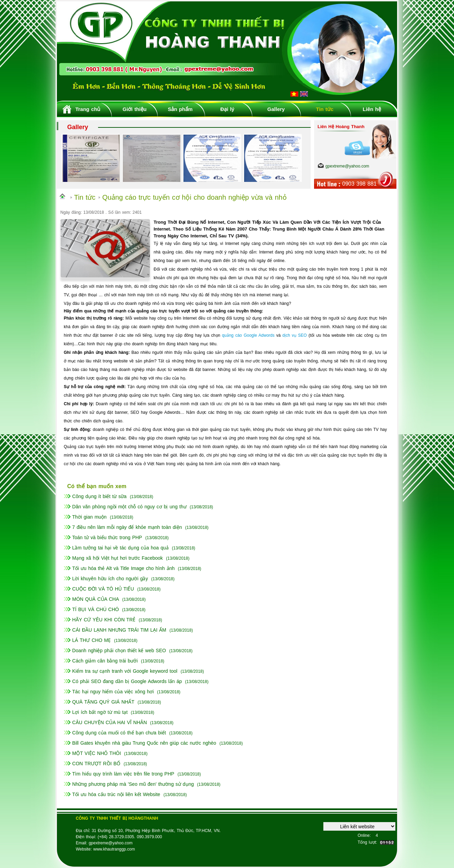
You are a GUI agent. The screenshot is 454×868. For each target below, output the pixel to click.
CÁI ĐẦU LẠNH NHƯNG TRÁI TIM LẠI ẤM (119, 630)
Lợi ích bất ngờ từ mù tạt (100, 712)
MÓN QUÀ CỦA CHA (96, 599)
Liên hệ (372, 109)
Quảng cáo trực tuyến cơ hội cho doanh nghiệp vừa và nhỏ (194, 197)
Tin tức (325, 109)
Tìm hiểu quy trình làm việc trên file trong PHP (123, 774)
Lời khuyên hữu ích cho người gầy (110, 579)
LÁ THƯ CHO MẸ (92, 640)
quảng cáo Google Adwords (248, 335)
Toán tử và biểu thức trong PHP (107, 537)
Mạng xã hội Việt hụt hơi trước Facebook (118, 558)
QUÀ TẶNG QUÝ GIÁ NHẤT (103, 702)
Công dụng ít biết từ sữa (100, 496)
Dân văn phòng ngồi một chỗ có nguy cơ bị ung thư (129, 507)
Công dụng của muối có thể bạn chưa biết (119, 733)
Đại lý (228, 109)
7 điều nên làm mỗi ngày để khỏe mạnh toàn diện (127, 527)
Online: (364, 835)
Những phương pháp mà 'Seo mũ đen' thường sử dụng (133, 784)
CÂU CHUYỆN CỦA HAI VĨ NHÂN (110, 722)
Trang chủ (88, 109)
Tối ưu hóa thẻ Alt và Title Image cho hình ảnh (124, 568)
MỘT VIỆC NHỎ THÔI (97, 753)
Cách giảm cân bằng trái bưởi (105, 661)
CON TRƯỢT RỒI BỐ (96, 764)
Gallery (276, 109)
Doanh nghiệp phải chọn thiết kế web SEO (119, 650)
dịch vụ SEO (295, 335)
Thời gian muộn (89, 517)
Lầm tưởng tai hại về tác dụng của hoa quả (121, 548)
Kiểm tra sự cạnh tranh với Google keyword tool (125, 671)
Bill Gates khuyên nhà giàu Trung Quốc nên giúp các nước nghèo (144, 743)
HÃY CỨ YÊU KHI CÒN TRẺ (104, 620)
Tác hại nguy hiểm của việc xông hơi (113, 692)
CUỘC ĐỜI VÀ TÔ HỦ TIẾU (103, 589)
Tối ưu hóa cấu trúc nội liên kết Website (116, 794)
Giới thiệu (135, 109)
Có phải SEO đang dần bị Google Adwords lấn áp (127, 681)
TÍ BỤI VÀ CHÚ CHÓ (96, 609)
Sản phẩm (180, 109)
